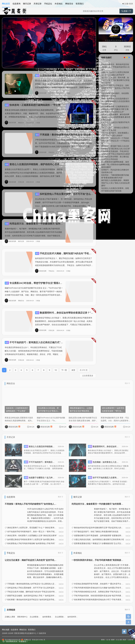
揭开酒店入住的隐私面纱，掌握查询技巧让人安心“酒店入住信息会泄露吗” (115, 183)
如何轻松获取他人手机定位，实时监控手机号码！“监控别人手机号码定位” (115, 88)
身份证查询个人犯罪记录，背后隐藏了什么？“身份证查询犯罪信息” (35, 525)
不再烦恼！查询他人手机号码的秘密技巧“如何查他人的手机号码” (35, 502)
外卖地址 (59, 4)
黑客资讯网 (42, 93)
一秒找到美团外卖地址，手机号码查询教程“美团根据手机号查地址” (103, 558)
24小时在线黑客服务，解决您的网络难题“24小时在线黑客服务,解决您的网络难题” (116, 117)
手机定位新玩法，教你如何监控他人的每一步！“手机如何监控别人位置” (115, 67)
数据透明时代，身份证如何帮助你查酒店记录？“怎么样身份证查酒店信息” (76, 310)
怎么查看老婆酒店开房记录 (40, 614)
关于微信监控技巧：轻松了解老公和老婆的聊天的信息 (96, 529)
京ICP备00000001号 (11, 640)
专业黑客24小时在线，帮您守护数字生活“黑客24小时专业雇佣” (41, 281)
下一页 (64, 368)
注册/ (126, 4)
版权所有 (43, 633)
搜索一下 (126, 11)
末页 (73, 368)
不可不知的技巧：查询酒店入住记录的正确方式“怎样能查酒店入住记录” (45, 340)
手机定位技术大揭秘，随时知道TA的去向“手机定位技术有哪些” (71, 251)
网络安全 (69, 4)
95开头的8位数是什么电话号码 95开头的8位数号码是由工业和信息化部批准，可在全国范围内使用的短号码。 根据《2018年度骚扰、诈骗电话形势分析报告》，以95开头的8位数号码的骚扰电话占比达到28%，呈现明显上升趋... (45, 513)
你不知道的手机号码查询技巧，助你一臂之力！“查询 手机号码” (33, 529)
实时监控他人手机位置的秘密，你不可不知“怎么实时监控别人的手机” (74, 192)
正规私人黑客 (10, 614)
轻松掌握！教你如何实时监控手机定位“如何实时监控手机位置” (33, 597)
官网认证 (26, 640)
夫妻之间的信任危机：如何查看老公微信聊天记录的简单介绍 (99, 537)
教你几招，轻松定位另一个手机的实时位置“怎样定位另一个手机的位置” (115, 141)
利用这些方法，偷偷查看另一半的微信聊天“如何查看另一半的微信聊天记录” (47, 221)
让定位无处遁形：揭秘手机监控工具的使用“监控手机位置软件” (71, 75)
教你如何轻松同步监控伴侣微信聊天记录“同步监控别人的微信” (100, 525)
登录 (131, 4)
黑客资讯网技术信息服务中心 (25, 633)
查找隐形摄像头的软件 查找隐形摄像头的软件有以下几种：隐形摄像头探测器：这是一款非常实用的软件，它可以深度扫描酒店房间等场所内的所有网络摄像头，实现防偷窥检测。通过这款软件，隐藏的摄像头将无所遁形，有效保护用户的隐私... (45, 569)
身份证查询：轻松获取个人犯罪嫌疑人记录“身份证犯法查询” (32, 533)
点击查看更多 (88, 373)
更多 (60, 494)
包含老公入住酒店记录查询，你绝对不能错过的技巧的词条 (115, 189)
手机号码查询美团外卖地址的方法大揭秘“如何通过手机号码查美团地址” (103, 585)
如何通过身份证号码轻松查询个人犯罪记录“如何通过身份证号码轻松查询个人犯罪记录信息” (45, 537)
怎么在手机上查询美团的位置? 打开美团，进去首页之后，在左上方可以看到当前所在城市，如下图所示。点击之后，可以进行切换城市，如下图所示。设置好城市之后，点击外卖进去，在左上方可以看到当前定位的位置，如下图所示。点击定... (112, 569)
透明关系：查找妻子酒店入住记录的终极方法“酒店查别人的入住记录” (116, 147)
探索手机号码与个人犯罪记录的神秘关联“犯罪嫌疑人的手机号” (115, 73)
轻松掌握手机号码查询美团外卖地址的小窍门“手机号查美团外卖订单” (103, 597)
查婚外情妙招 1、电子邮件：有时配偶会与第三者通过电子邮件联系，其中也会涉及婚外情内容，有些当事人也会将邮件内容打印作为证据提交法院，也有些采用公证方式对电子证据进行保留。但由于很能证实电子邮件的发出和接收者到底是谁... (112, 513)
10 (56, 368)
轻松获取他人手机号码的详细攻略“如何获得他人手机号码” (31, 541)
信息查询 (16, 4)
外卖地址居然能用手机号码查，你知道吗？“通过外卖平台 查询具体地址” (104, 582)
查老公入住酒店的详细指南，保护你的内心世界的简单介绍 (38, 162)
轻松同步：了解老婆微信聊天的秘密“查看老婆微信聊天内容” (115, 176)
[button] (78, 66)
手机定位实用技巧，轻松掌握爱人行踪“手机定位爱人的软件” (115, 134)
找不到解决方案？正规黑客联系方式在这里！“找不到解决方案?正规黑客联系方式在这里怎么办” (115, 109)
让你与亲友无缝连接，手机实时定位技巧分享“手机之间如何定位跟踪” (116, 153)
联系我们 (80, 4)
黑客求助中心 (22, 614)
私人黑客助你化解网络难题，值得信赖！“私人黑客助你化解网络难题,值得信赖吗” (116, 164)
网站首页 (6, 4)
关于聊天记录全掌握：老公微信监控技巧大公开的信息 (115, 158)
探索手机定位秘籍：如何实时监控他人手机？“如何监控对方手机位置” (36, 593)
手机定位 (48, 4)
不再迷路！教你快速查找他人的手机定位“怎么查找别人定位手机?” (72, 132)
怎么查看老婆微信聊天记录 (65, 614)
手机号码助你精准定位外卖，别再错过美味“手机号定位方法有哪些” (102, 589)
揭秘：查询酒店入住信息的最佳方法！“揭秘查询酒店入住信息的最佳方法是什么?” (115, 101)
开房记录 (38, 4)
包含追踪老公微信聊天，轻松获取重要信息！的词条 (115, 95)
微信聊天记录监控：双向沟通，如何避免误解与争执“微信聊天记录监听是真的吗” (115, 80)
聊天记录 (27, 4)
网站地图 (6, 630)
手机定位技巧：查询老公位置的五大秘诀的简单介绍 (115, 129)
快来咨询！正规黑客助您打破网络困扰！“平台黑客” (34, 103)
